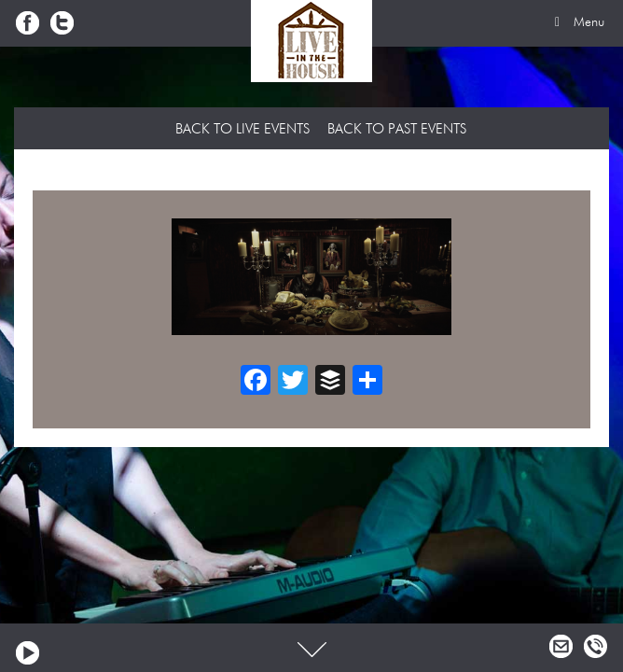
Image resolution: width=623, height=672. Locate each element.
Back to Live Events (242, 129)
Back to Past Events (397, 129)
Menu (576, 22)
